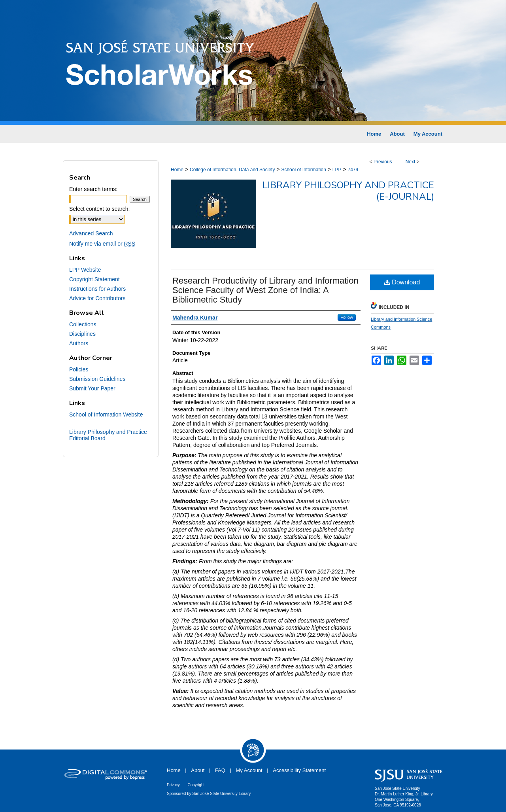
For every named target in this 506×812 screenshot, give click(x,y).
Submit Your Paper (92, 388)
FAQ (220, 770)
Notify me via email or (102, 244)
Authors (79, 343)
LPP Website (85, 270)
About (198, 770)
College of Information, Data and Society (232, 170)
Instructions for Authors (97, 289)
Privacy (173, 785)
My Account (249, 770)
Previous (383, 162)
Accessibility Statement (299, 770)
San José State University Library (222, 794)
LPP (337, 170)
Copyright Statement (94, 279)
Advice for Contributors (97, 298)
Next (411, 162)
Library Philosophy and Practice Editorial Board (108, 435)
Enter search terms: (93, 189)
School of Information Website (106, 415)
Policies (79, 369)
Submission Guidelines (97, 379)
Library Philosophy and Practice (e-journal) (348, 191)
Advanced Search (91, 233)
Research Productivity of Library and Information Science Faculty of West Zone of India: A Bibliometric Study (265, 290)
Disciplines (82, 334)
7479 (353, 170)
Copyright (196, 785)
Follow (347, 317)
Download (402, 282)
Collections (83, 324)
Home (177, 170)
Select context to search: (99, 209)
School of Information (303, 170)
